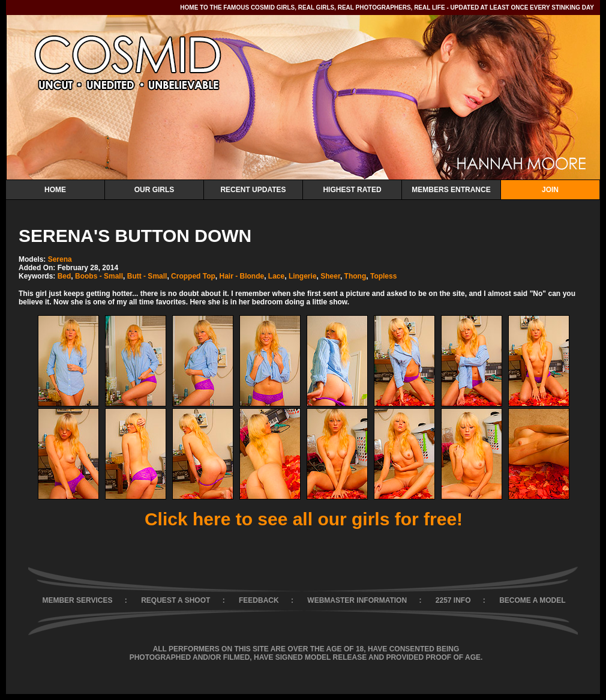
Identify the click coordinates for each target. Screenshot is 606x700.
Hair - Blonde (242, 276)
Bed (64, 276)
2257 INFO (453, 600)
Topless (383, 276)
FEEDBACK (259, 600)
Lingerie (303, 276)
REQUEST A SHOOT (175, 600)
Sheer (330, 276)
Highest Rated (352, 190)
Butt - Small (147, 276)
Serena (60, 259)
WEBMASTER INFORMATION (357, 600)
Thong (355, 276)
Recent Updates (253, 190)
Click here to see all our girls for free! (304, 519)
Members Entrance (451, 190)
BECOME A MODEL (532, 600)
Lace (276, 276)
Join (550, 190)
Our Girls (154, 190)
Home (55, 190)
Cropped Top (193, 276)
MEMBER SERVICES (77, 600)
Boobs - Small (99, 276)
